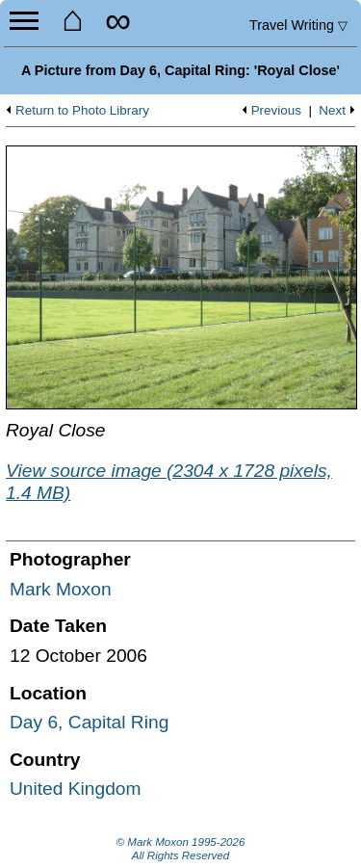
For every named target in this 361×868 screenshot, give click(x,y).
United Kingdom (76, 789)
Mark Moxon (61, 589)
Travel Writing (298, 25)
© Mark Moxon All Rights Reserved (181, 849)
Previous (276, 111)
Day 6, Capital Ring (89, 722)
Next (332, 111)
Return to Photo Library (82, 111)
